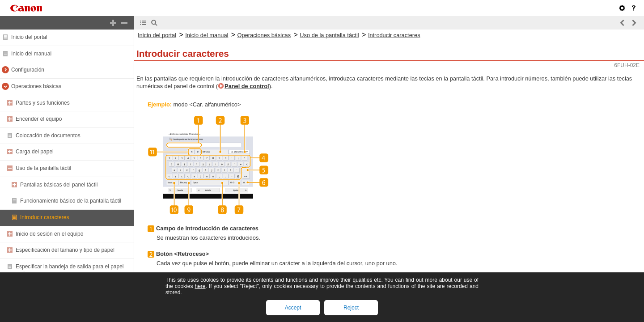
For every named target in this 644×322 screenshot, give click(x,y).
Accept (293, 308)
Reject (351, 308)
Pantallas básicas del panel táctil (59, 185)
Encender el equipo (39, 119)
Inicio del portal (29, 37)
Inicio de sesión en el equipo (49, 234)
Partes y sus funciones (43, 103)
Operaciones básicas (36, 86)
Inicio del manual (31, 54)
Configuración (28, 70)
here (200, 286)
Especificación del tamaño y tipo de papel (65, 250)
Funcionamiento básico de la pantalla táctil (71, 201)
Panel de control (247, 86)
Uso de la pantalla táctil (43, 168)
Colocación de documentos (48, 136)
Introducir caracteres (44, 217)
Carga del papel (35, 152)
